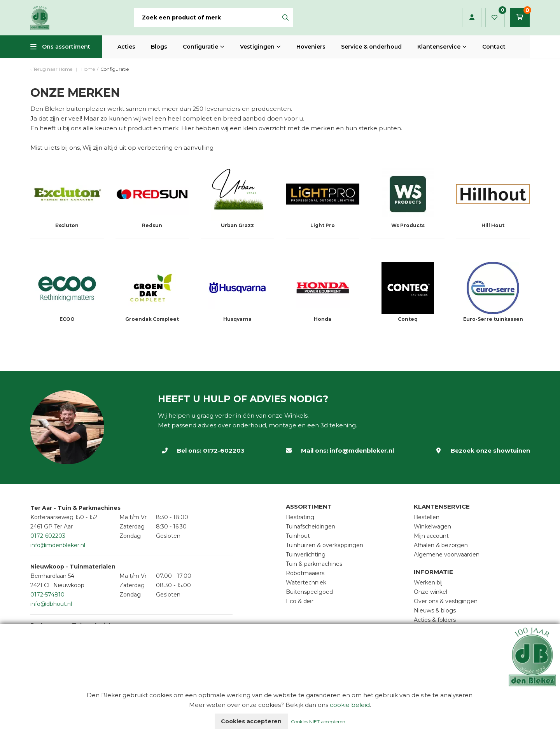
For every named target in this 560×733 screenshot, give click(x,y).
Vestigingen (257, 47)
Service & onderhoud (371, 47)
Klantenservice (439, 47)
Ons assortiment (66, 47)
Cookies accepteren (251, 721)
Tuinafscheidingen (311, 527)
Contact (494, 47)
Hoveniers (311, 47)
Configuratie (200, 47)
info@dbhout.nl (51, 604)
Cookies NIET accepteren (318, 722)
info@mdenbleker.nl (362, 450)
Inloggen (472, 17)
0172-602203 (224, 450)
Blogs (159, 47)
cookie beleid (350, 705)
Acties (126, 47)
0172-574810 (47, 595)
